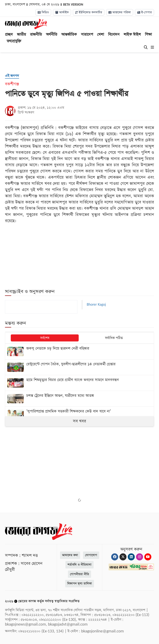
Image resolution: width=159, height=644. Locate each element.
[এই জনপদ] (12, 76)
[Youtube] (148, 557)
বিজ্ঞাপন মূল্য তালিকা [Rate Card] (80, 583)
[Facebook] (115, 557)
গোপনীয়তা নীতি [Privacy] (79, 574)
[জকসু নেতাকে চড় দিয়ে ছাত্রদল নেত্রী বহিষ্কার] (79, 351)
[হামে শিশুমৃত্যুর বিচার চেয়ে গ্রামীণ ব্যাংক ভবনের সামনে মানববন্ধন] (79, 383)
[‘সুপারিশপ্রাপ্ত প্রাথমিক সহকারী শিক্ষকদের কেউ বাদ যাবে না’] (79, 414)
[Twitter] (123, 557)
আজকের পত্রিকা (120, 12)
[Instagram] (140, 557)
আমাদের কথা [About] (70, 555)
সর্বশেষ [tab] (45, 338)
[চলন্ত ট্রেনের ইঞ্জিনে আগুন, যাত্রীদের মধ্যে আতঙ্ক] (79, 399)
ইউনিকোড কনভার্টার (89, 12)
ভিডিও (43, 12)
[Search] (146, 48)
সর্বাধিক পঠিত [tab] (114, 338)
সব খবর (79, 421)
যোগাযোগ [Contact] (91, 555)
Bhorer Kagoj (96, 305)
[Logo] (26, 24)
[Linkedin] (131, 557)
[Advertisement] (79, 465)
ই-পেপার (145, 12)
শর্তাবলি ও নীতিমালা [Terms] (79, 565)
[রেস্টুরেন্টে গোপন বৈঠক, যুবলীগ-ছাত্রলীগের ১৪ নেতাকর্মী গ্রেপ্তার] (79, 367)
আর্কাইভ (62, 12)
